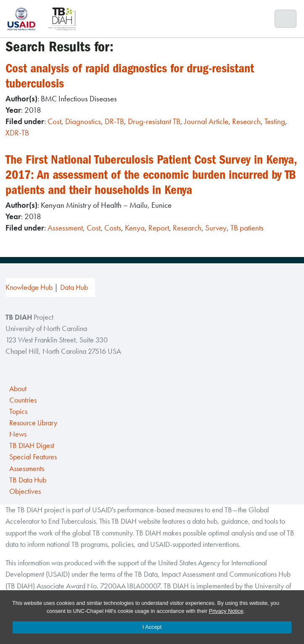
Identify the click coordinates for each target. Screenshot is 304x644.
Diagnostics (83, 121)
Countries (23, 400)
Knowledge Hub (29, 287)
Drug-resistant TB (154, 121)
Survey (216, 228)
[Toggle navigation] (286, 19)
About (18, 389)
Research (246, 121)
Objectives (25, 491)
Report (159, 228)
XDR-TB (17, 133)
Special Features (33, 457)
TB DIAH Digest (32, 445)
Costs (113, 228)
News (18, 434)
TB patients (247, 228)
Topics (18, 411)
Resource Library (33, 423)
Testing (275, 121)
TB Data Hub (28, 480)
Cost (54, 121)
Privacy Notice (226, 611)
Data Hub (74, 287)
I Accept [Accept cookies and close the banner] (152, 627)
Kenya (135, 228)
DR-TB (114, 121)
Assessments (27, 469)
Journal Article (206, 121)
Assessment (65, 228)
